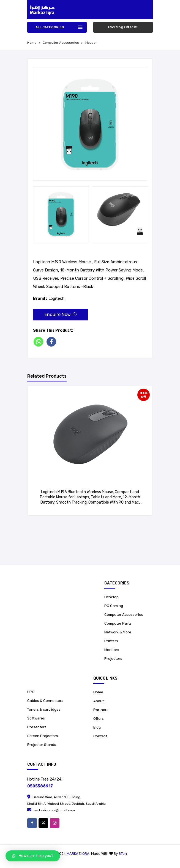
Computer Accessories (61, 43)
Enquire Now (61, 314)
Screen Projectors (43, 736)
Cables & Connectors (45, 701)
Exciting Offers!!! (123, 27)
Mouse (90, 43)
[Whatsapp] (39, 342)
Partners (101, 710)
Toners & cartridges (44, 709)
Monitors (112, 650)
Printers (111, 641)
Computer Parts (118, 623)
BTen (123, 854)
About (99, 701)
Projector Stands (42, 745)
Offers (99, 719)
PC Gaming (114, 606)
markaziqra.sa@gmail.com (51, 810)
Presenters (37, 727)
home (32, 43)
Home (98, 692)
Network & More (118, 632)
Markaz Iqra (78, 854)
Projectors (113, 659)
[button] (33, 856)
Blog (97, 727)
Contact (100, 736)
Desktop (111, 597)
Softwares (36, 718)
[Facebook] (52, 342)
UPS (31, 692)
